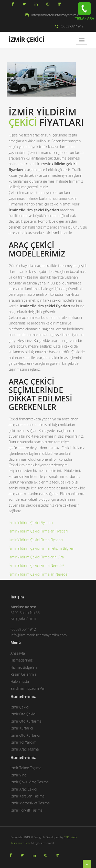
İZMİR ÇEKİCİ (26, 39)
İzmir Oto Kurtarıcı (25, 735)
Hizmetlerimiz (22, 660)
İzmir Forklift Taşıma (26, 810)
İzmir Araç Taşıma (25, 749)
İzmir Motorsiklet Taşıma (30, 803)
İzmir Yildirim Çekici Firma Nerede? (36, 565)
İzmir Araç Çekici (24, 789)
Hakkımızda (20, 681)
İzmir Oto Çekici (23, 714)
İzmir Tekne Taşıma (26, 768)
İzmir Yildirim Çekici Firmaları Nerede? (39, 574)
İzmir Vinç (18, 775)
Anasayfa (18, 653)
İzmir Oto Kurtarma (26, 721)
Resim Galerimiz (23, 674)
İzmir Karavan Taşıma (28, 796)
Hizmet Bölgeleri (24, 667)
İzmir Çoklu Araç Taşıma (30, 782)
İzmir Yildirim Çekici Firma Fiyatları (36, 540)
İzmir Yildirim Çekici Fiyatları (31, 523)
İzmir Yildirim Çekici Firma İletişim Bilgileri (41, 548)
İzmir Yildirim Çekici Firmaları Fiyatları (38, 531)
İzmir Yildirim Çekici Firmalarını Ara (36, 557)
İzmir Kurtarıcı (22, 728)
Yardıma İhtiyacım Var (28, 688)
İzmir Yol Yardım (23, 742)
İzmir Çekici (20, 707)
